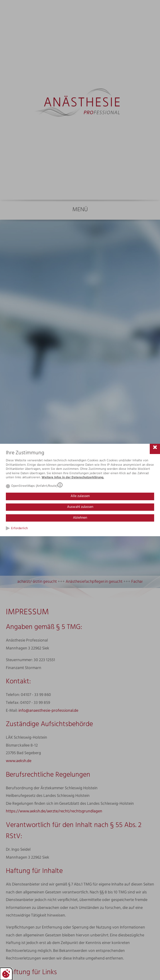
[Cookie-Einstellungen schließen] (155, 449)
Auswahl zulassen (80, 507)
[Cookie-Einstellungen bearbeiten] (6, 974)
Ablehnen (80, 518)
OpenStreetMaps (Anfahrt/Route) (34, 486)
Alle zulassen (80, 496)
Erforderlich (19, 528)
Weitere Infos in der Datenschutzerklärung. (73, 477)
